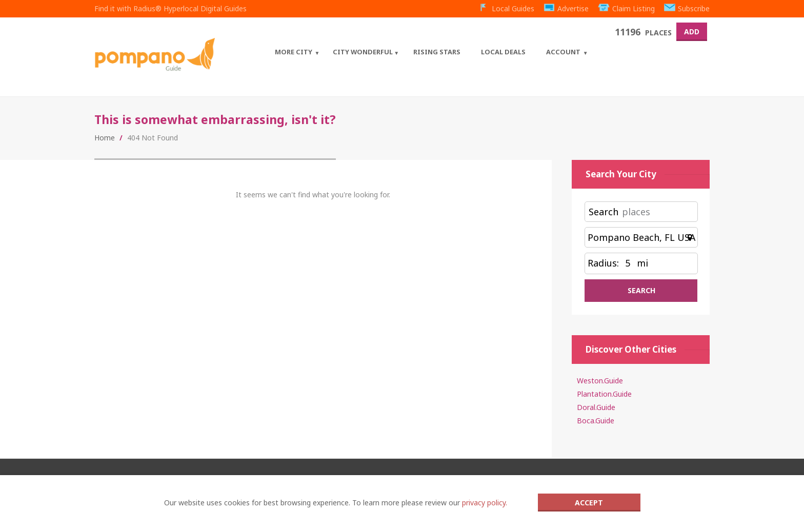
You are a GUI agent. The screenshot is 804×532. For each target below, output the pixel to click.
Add (692, 32)
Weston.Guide (600, 381)
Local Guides (506, 8)
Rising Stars (437, 52)
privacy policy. (485, 503)
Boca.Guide (596, 421)
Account (563, 52)
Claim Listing (626, 8)
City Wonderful (363, 52)
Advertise (566, 8)
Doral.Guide (596, 407)
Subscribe (687, 8)
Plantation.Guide (604, 394)
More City (294, 52)
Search (604, 212)
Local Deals (503, 52)
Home (105, 138)
